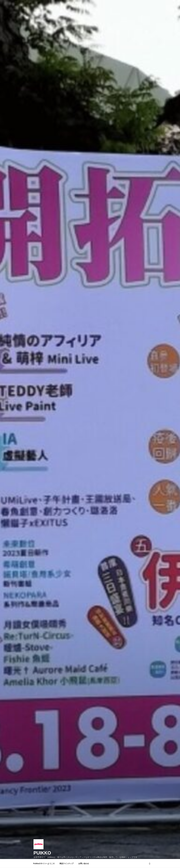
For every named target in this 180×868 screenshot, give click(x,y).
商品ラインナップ (66, 863)
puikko (42, 847)
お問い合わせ (84, 863)
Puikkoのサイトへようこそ (44, 863)
